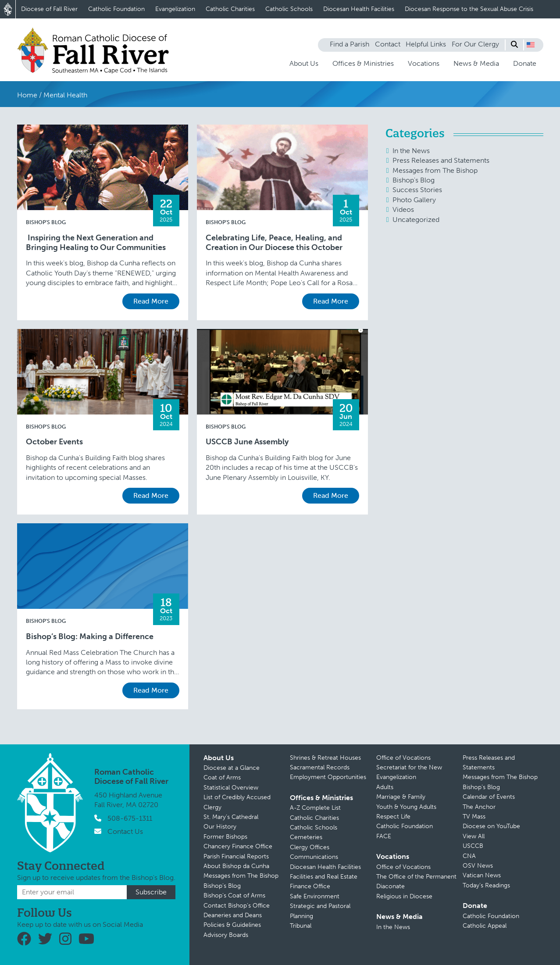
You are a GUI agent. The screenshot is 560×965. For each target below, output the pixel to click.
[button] (531, 45)
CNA (469, 856)
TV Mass (474, 817)
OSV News (478, 866)
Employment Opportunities (328, 777)
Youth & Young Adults (406, 807)
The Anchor (479, 807)
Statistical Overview (231, 788)
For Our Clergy (475, 44)
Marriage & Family (401, 797)
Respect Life (393, 817)
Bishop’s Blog (222, 886)
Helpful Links (426, 44)
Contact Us (125, 831)
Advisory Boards (226, 935)
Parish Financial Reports (236, 856)
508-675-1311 (130, 818)
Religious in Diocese (404, 896)
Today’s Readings (486, 885)
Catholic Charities (230, 9)
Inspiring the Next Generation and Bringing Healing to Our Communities (96, 243)
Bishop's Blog (46, 222)
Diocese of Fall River (49, 9)
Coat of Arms (222, 777)
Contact (388, 44)
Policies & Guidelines (232, 925)
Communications (314, 857)
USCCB (473, 846)
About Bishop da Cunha (236, 866)
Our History (220, 827)
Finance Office (310, 886)
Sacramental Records (320, 767)
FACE (384, 836)
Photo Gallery (414, 200)
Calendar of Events (489, 797)
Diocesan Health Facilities (359, 9)
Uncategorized (416, 220)
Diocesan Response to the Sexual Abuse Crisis (469, 9)
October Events (54, 442)
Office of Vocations (403, 758)
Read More (151, 301)
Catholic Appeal (485, 926)
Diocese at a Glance (232, 768)
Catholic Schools (289, 9)
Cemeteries (306, 837)
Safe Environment (315, 896)
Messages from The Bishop (435, 170)
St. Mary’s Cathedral (231, 817)
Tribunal (301, 926)
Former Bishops (225, 837)
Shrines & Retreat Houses (325, 758)
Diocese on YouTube (491, 826)
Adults (385, 787)
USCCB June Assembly (247, 442)
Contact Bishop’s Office (237, 906)
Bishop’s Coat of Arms (234, 895)
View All (474, 836)
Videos (403, 209)
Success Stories (417, 190)
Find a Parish (350, 44)
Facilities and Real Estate (324, 877)
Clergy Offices (310, 847)
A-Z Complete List (315, 808)
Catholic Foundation (116, 9)
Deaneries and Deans (233, 915)
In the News (411, 151)
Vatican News (482, 875)
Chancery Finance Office (238, 846)
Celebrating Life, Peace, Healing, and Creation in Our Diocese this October (274, 243)
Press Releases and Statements (441, 160)
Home (27, 95)
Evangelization (175, 9)
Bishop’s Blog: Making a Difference (90, 637)
